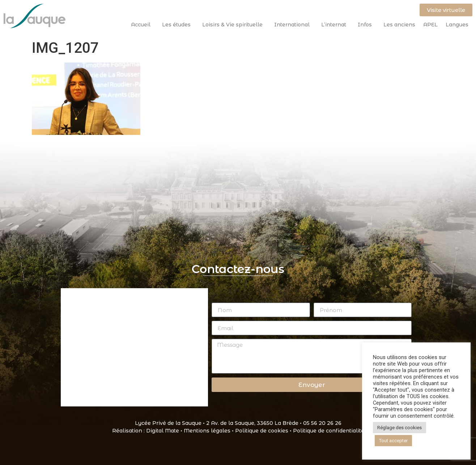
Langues (457, 25)
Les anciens (399, 25)
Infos (367, 25)
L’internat (335, 25)
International (294, 25)
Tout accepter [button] (393, 441)
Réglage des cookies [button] (399, 428)
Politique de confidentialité (329, 431)
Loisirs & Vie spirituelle (234, 25)
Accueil (143, 25)
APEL (430, 25)
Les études (178, 25)
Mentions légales (207, 431)
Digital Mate (163, 431)
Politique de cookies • (264, 431)
